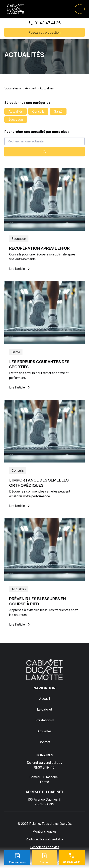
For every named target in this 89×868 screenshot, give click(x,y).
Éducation (16, 119)
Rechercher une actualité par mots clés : (37, 132)
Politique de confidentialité (44, 839)
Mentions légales (44, 831)
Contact (44, 742)
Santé (58, 111)
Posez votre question (45, 32)
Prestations (44, 720)
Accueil (30, 88)
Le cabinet (44, 709)
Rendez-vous (17, 862)
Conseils (38, 111)
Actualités (16, 111)
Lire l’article (20, 269)
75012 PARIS (44, 802)
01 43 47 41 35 (48, 23)
